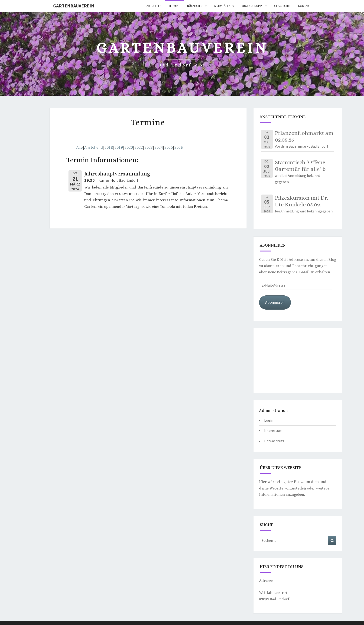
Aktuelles (154, 6)
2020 (129, 147)
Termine (174, 6)
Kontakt (304, 6)
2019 (119, 147)
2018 (109, 147)
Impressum (273, 430)
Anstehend (94, 147)
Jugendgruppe (252, 6)
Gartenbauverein (74, 6)
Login (269, 420)
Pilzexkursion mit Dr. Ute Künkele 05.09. (301, 201)
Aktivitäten (222, 6)
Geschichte (283, 6)
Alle (80, 147)
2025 (169, 147)
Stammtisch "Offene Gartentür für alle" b (300, 166)
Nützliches (195, 6)
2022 (139, 147)
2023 (149, 147)
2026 (179, 147)
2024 (159, 147)
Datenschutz (274, 441)
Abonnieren (275, 302)
